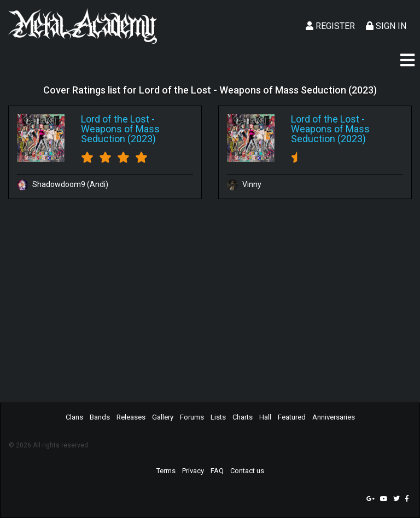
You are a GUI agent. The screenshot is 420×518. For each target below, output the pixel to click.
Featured (292, 417)
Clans (74, 417)
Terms (166, 471)
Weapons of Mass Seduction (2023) (120, 134)
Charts (243, 417)
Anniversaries (334, 417)
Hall (265, 417)
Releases (131, 417)
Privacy (193, 471)
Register (330, 26)
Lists (218, 417)
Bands (100, 417)
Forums (192, 417)
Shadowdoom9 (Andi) (63, 184)
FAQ (217, 471)
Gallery (163, 417)
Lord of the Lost (115, 119)
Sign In (386, 26)
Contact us (247, 471)
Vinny (244, 184)
